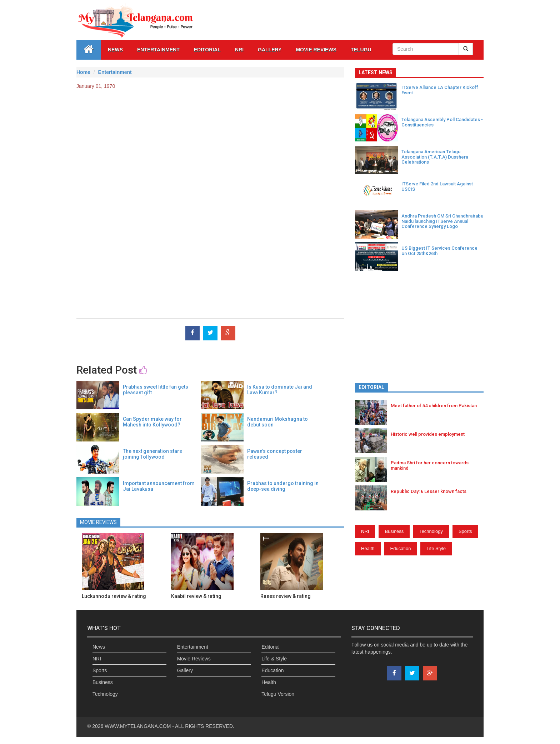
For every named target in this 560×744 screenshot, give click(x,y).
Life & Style (274, 659)
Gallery (185, 670)
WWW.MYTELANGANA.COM (138, 726)
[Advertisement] (210, 147)
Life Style (436, 548)
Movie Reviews (316, 50)
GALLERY (270, 50)
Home (83, 72)
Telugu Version (278, 694)
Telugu (361, 50)
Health (368, 548)
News (115, 50)
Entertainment (158, 50)
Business (394, 531)
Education (401, 548)
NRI (239, 50)
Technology (431, 531)
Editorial (207, 50)
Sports (465, 531)
